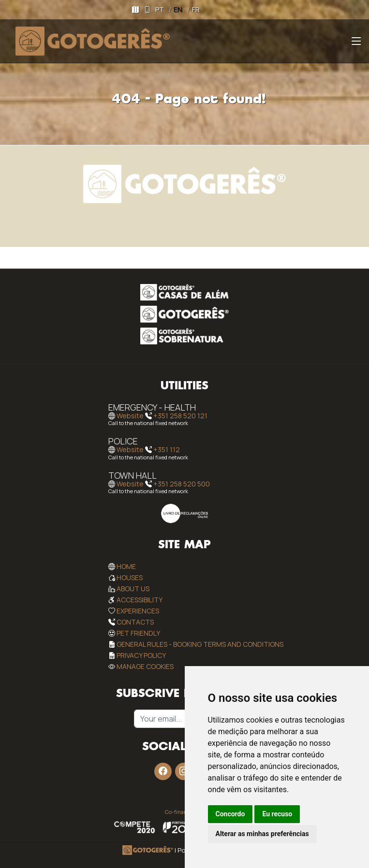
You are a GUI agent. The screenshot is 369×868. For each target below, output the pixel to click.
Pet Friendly (138, 633)
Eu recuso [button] (277, 814)
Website (130, 416)
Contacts (135, 622)
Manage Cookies (145, 666)
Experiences (138, 611)
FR (196, 9)
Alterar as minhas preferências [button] (262, 834)
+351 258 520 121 (180, 416)
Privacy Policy (141, 655)
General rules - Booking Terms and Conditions (200, 644)
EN (178, 9)
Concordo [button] (230, 814)
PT (160, 9)
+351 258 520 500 (182, 484)
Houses (130, 577)
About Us (133, 589)
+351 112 (167, 450)
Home (126, 566)
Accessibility (140, 600)
